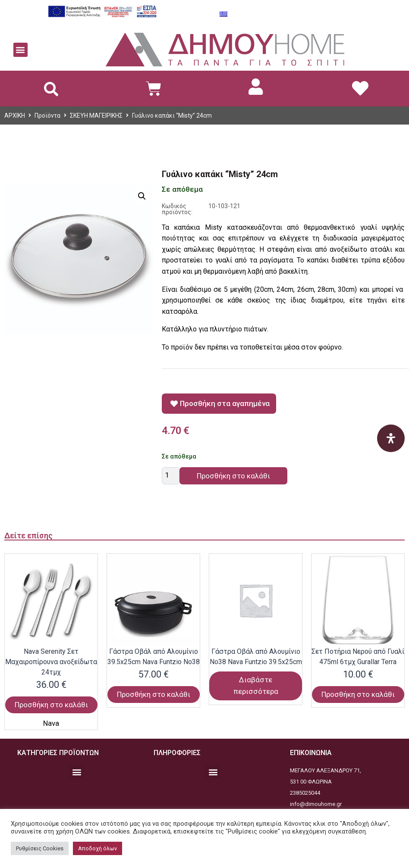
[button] (20, 50)
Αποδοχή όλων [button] (98, 848)
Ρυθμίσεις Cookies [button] (40, 848)
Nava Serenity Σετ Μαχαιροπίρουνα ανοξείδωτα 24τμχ (51, 662)
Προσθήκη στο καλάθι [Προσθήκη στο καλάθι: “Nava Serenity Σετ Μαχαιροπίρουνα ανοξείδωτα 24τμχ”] (51, 705)
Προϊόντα (47, 116)
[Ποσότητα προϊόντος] (171, 476)
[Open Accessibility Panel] (391, 438)
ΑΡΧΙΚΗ (15, 116)
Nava (51, 723)
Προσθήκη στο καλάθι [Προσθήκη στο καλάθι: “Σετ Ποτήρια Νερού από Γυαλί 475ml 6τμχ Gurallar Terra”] (358, 694)
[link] (256, 87)
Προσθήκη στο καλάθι (233, 476)
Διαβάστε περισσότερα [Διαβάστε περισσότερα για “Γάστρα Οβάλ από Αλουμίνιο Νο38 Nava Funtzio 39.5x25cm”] (256, 685)
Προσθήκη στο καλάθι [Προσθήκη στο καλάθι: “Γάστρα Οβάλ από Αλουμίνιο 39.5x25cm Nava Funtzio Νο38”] (154, 694)
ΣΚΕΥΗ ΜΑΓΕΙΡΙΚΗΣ (96, 116)
